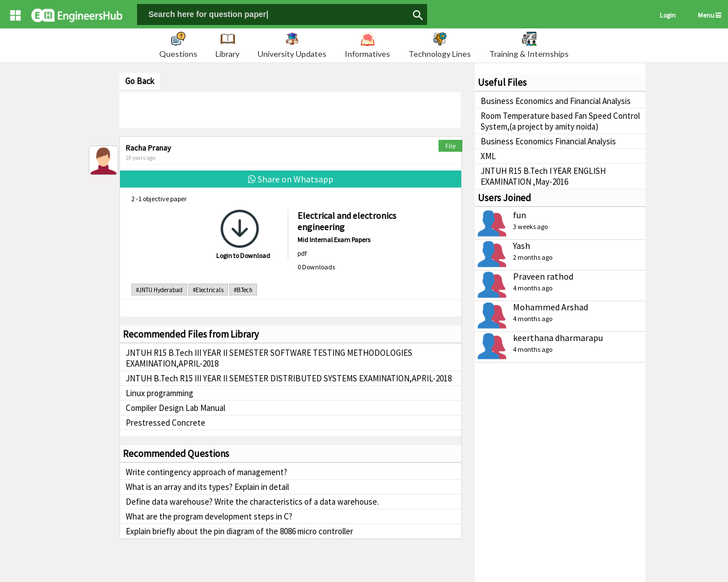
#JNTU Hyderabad (159, 290)
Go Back (140, 81)
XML (488, 156)
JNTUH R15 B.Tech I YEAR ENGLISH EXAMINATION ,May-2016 (543, 176)
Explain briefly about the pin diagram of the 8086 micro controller (239, 531)
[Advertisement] (290, 109)
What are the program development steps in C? (209, 516)
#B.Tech (243, 290)
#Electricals (208, 290)
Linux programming (160, 393)
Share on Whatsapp (291, 179)
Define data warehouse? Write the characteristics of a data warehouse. (252, 502)
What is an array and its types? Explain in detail (207, 487)
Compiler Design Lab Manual (175, 408)
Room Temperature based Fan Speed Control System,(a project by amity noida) (560, 121)
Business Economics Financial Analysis (548, 141)
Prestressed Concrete (166, 423)
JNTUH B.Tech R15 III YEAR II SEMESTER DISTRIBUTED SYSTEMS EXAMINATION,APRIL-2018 (289, 378)
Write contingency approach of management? (206, 472)
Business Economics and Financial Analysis (556, 101)
